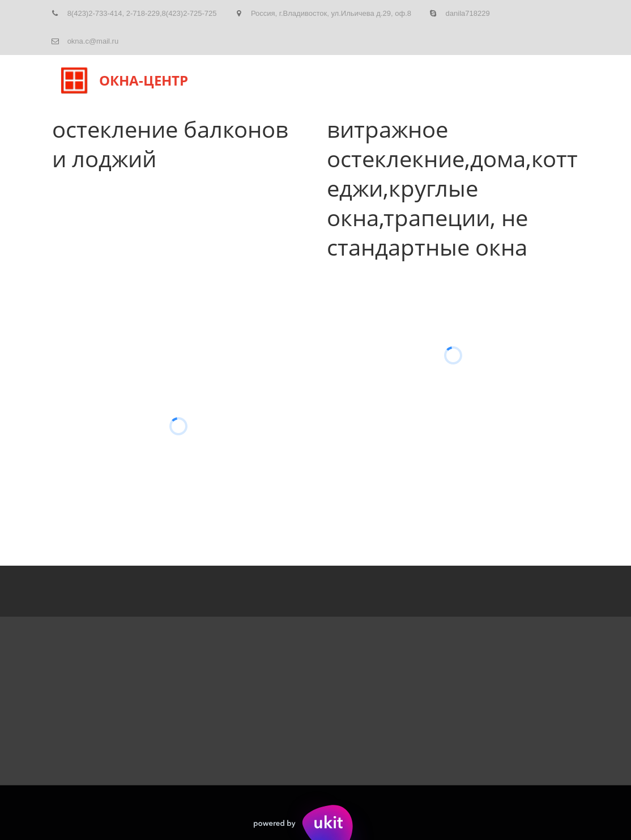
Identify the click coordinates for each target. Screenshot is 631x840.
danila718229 (468, 13)
